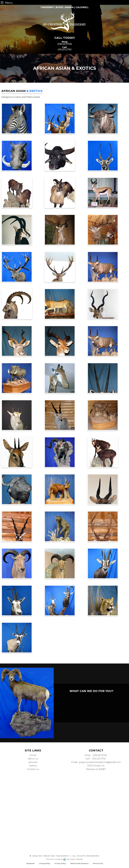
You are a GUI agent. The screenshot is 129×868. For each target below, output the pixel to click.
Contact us (33, 769)
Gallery (33, 766)
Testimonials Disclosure (79, 863)
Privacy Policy (60, 863)
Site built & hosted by (64, 859)
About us (33, 759)
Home (33, 755)
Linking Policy (45, 863)
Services (33, 762)
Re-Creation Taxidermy (54, 856)
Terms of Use (98, 863)
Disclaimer (30, 863)
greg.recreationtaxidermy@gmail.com (100, 762)
